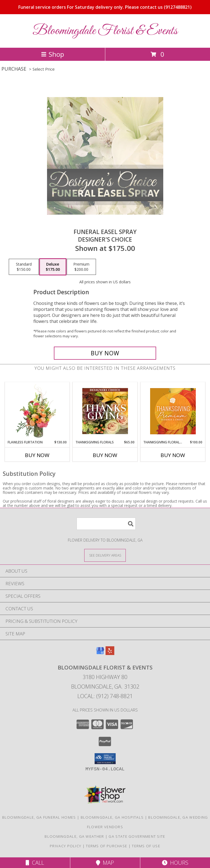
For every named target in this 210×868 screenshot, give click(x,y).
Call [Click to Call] (35, 863)
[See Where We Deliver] (105, 555)
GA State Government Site (137, 836)
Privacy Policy (65, 846)
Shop (52, 54)
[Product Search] (106, 524)
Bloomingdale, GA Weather (74, 836)
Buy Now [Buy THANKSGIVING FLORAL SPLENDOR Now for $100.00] (173, 455)
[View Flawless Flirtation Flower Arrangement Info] (37, 411)
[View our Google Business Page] (100, 653)
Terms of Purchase (107, 846)
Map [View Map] (105, 863)
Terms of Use (146, 846)
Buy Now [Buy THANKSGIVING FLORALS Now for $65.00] (105, 455)
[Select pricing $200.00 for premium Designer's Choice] (81, 267)
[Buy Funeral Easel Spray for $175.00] (105, 353)
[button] (105, 759)
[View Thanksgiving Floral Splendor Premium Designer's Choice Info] (173, 411)
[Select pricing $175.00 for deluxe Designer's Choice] (53, 267)
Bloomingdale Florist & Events (105, 31)
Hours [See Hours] (175, 863)
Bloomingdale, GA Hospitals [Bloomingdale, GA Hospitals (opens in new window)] (112, 817)
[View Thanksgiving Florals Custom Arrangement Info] (105, 411)
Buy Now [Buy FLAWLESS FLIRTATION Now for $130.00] (37, 455)
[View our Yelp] (110, 653)
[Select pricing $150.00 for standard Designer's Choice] (24, 267)
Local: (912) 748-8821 (105, 696)
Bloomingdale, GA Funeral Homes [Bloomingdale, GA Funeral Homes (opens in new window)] (39, 817)
